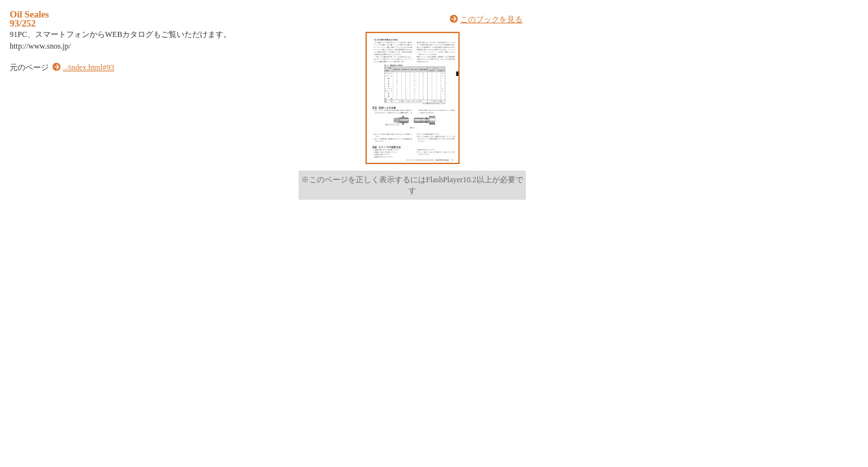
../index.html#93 (89, 67)
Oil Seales (29, 14)
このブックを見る (491, 19)
